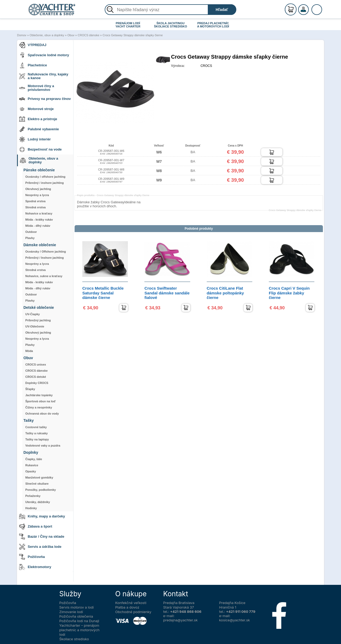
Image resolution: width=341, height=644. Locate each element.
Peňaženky (33, 496)
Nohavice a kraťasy (39, 213)
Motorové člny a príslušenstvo (37, 88)
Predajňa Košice (232, 603)
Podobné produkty (199, 229)
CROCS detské (36, 377)
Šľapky (30, 389)
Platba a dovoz (127, 607)
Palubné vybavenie (39, 129)
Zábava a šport (36, 526)
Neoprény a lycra (37, 195)
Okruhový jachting (38, 189)
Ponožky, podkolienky (41, 490)
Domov (22, 35)
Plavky (30, 238)
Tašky (29, 421)
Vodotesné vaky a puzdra (43, 445)
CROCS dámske (89, 35)
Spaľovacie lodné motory (44, 55)
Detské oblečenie (39, 308)
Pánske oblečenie (39, 170)
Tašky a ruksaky (36, 433)
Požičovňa (32, 557)
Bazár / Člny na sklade (42, 537)
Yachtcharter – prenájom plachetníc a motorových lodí (80, 630)
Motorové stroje (36, 109)
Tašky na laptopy (37, 439)
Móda (29, 351)
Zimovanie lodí (71, 612)
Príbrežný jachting (38, 320)
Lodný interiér (35, 139)
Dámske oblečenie (40, 245)
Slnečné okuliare (37, 484)
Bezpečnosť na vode (40, 149)
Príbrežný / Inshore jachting (44, 258)
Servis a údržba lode (40, 547)
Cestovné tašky (36, 427)
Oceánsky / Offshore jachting (46, 252)
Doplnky (31, 453)
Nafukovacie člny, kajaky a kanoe (44, 76)
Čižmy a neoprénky (39, 407)
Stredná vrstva (35, 207)
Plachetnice (33, 65)
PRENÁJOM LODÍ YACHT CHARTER (128, 25)
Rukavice (32, 465)
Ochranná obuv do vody (42, 414)
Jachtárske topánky (39, 395)
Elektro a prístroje (38, 119)
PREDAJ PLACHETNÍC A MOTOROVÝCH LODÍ (213, 25)
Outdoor (31, 232)
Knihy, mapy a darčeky (42, 516)
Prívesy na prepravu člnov (45, 99)
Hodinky (31, 508)
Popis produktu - (113, 195)
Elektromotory (35, 567)
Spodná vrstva (35, 201)
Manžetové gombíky (39, 477)
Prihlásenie (309, 13)
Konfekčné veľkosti (131, 603)
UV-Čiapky (33, 314)
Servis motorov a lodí (77, 607)
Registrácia (309, 7)
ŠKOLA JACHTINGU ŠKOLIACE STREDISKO (170, 25)
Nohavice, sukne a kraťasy (44, 276)
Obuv (71, 35)
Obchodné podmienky (133, 612)
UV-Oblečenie (35, 326)
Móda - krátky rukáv (39, 220)
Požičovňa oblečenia (76, 616)
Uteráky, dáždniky (38, 502)
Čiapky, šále (34, 459)
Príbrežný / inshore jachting (44, 183)
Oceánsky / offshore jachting (45, 177)
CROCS (206, 66)
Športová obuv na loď (40, 401)
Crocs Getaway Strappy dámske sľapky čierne (133, 35)
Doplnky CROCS (37, 383)
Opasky (31, 471)
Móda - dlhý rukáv (38, 226)
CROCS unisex (36, 364)
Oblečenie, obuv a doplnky (47, 35)
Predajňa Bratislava (179, 603)
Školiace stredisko (74, 639)
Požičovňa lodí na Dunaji (79, 621)
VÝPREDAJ (33, 45)
